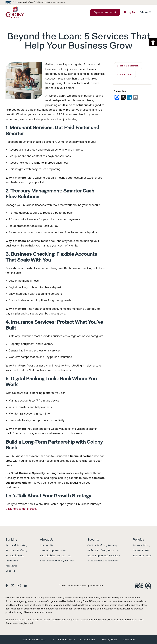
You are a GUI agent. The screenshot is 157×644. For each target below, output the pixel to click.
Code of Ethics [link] (141, 551)
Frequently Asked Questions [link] (57, 561)
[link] (15, 12)
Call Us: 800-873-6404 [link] (63, 640)
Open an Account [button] (105, 12)
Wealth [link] (10, 571)
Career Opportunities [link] (53, 551)
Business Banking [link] (16, 551)
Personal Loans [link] (15, 556)
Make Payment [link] (88, 640)
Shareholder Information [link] (55, 556)
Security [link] (93, 539)
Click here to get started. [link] (21, 509)
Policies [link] (138, 539)
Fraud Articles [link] (125, 75)
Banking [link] (11, 539)
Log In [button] (129, 12)
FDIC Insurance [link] (142, 556)
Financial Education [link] (128, 66)
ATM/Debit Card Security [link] (103, 561)
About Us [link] (47, 539)
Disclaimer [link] (129, 640)
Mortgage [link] (11, 566)
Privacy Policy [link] (142, 545)
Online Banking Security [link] (103, 545)
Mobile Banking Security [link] (103, 551)
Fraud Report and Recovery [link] (104, 556)
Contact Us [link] (47, 545)
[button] (153, 42)
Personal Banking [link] (16, 545)
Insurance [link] (12, 561)
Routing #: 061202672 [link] (34, 640)
